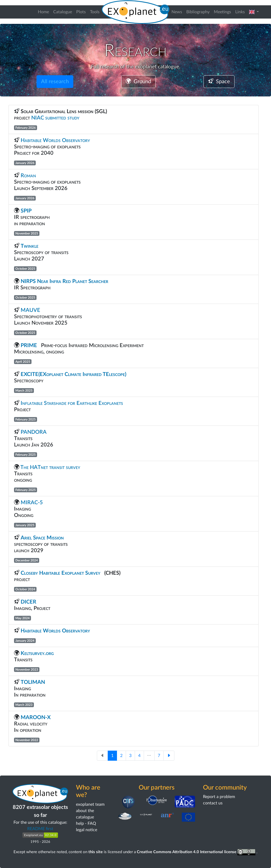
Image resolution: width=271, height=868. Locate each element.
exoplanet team (90, 804)
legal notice (87, 830)
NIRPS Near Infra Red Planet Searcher (66, 281)
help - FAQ (86, 823)
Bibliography (198, 12)
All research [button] (55, 82)
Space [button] (219, 82)
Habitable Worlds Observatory (56, 140)
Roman (29, 176)
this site (96, 852)
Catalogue (63, 12)
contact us (213, 803)
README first (40, 829)
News (177, 12)
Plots (81, 12)
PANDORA (33, 432)
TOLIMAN (33, 682)
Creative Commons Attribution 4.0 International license (197, 852)
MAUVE (30, 310)
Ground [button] (138, 82)
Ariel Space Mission (42, 538)
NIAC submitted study (55, 118)
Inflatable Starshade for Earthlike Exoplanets (72, 403)
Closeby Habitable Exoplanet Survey (60, 573)
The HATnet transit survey (50, 467)
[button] (254, 12)
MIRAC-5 (32, 503)
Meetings (222, 12)
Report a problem (219, 797)
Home (43, 12)
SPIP (26, 211)
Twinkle (30, 246)
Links (240, 12)
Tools (95, 12)
